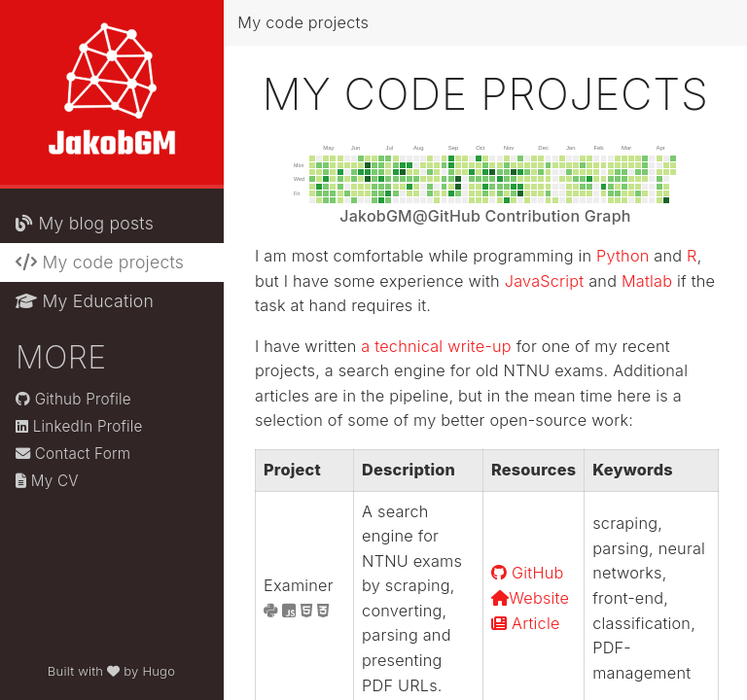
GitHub (528, 573)
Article (526, 623)
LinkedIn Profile (79, 426)
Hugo (159, 671)
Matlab (647, 281)
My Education (85, 301)
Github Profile (73, 399)
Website (530, 598)
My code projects (100, 262)
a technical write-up (436, 346)
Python (622, 256)
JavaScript (545, 281)
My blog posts (85, 223)
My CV (47, 481)
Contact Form (73, 454)
